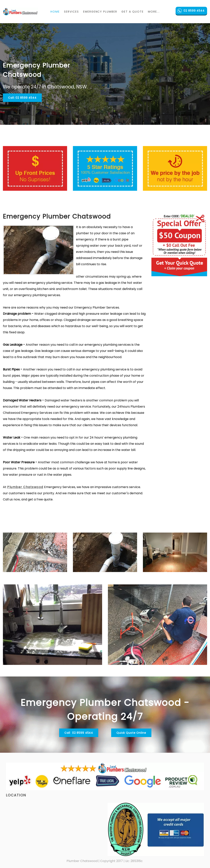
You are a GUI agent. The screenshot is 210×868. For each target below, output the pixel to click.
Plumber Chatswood (25, 487)
